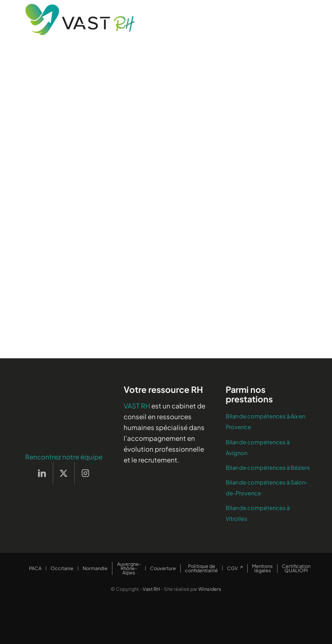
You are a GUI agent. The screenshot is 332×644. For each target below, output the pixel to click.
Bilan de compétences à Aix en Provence (265, 422)
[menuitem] (35, 568)
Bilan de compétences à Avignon (258, 448)
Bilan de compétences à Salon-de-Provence (267, 488)
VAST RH (137, 406)
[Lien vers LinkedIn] (42, 473)
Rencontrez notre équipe (64, 457)
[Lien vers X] (64, 473)
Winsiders (210, 589)
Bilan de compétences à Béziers (268, 468)
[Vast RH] (80, 19)
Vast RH (151, 589)
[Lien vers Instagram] (86, 473)
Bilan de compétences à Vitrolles (258, 513)
